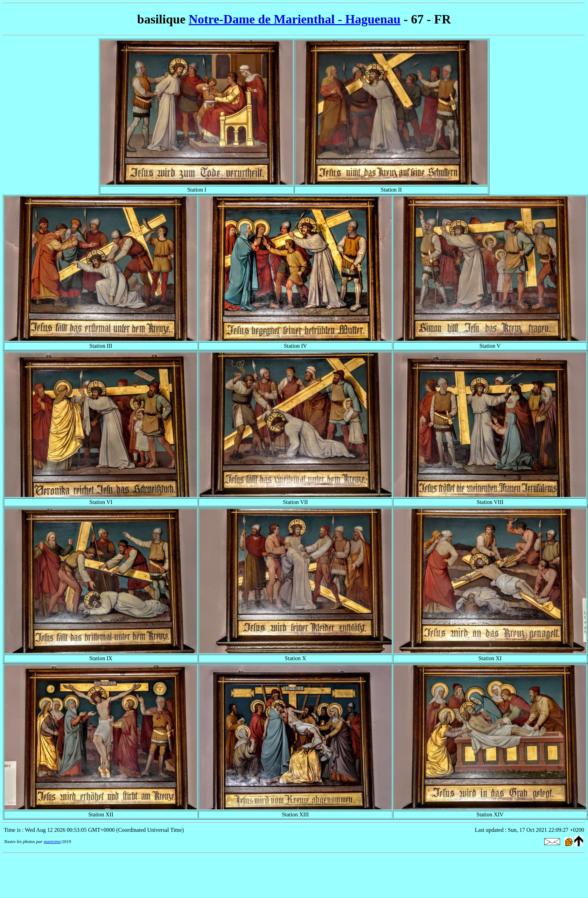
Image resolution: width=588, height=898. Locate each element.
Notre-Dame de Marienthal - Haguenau (295, 19)
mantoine (52, 841)
